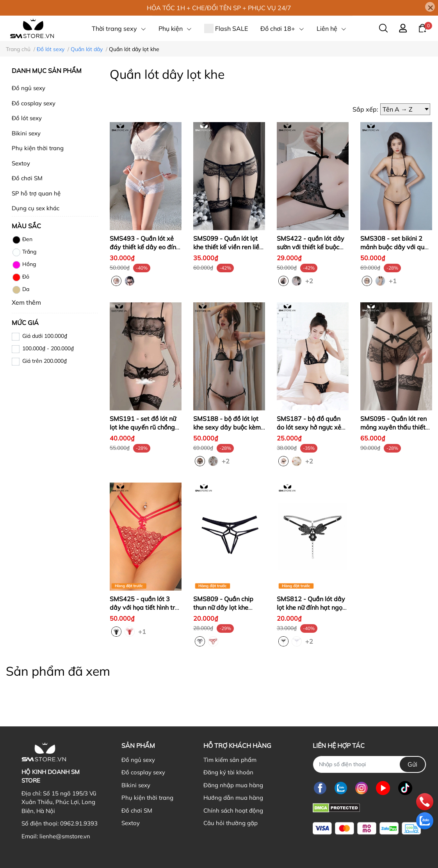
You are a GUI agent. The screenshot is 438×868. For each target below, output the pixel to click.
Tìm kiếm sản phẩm (230, 760)
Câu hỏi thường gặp (231, 823)
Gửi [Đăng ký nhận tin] (412, 764)
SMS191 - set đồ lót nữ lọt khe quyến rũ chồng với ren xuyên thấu (143, 427)
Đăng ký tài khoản (228, 772)
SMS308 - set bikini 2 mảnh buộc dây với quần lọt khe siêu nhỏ (396, 247)
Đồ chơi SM (27, 178)
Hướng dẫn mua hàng (233, 798)
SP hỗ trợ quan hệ (36, 193)
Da (20, 290)
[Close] (430, 7)
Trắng (24, 252)
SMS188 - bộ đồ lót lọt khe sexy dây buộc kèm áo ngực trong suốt (227, 427)
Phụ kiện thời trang (38, 148)
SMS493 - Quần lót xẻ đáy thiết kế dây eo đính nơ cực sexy (145, 247)
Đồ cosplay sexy (34, 103)
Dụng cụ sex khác (36, 208)
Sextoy (21, 163)
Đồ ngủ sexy (28, 88)
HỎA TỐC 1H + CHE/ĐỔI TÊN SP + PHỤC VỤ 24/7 (219, 8)
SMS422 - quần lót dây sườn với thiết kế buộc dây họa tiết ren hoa (311, 247)
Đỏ (20, 277)
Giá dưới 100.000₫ (45, 336)
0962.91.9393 (79, 823)
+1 (393, 280)
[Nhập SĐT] (369, 764)
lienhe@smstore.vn (65, 836)
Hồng (24, 265)
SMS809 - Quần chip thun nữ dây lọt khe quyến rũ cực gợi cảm (224, 608)
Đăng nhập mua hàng (233, 785)
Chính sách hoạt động (233, 810)
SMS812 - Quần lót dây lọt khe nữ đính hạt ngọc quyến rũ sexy (311, 608)
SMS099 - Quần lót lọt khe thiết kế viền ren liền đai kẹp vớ (228, 247)
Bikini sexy (26, 133)
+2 (310, 280)
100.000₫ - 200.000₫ (48, 348)
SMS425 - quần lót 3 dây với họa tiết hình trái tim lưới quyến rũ (145, 608)
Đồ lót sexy (27, 118)
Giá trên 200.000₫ (45, 361)
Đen (22, 240)
